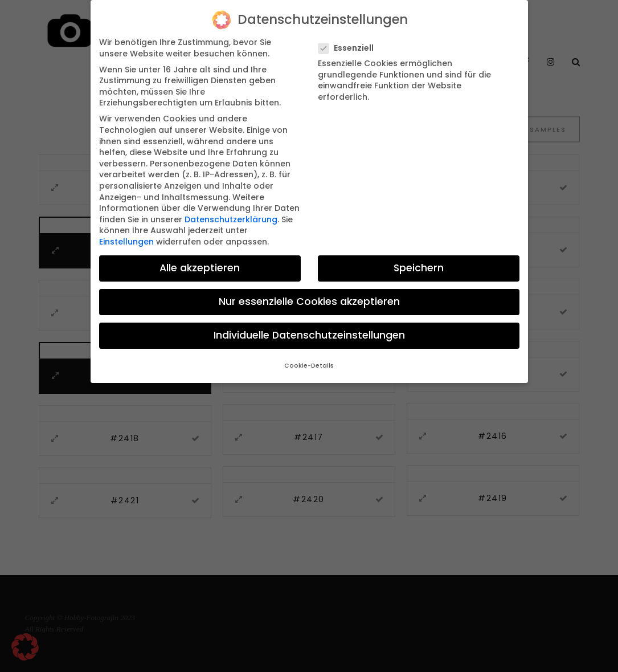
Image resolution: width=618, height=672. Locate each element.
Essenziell (351, 37)
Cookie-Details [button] (309, 355)
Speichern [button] (419, 256)
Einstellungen (126, 230)
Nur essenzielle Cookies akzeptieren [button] (309, 291)
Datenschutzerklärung (231, 208)
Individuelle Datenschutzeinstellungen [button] (309, 324)
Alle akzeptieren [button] (200, 256)
